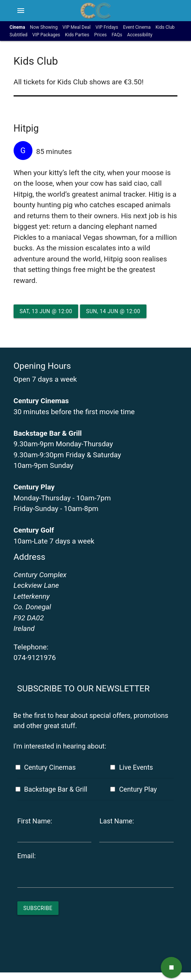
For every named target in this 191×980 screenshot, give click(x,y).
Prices (100, 35)
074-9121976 (35, 658)
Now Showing (44, 27)
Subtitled (18, 35)
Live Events (136, 767)
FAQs (117, 35)
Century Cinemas (50, 767)
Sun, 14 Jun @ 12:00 (113, 311)
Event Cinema (137, 27)
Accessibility (140, 35)
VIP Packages (46, 35)
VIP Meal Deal (77, 27)
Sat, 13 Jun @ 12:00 (46, 311)
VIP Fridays (107, 27)
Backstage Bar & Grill (56, 789)
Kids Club (165, 27)
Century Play (138, 789)
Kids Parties (77, 35)
